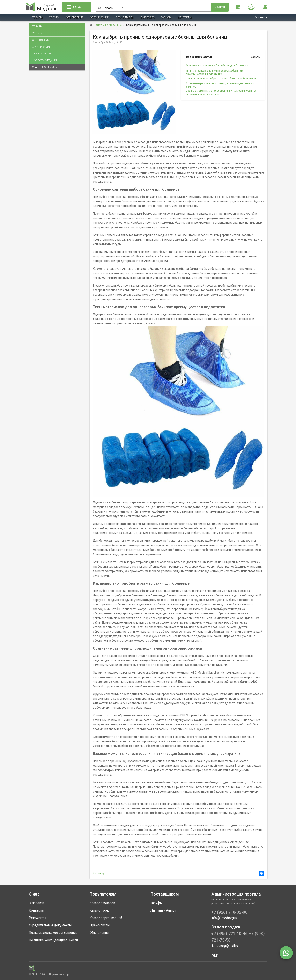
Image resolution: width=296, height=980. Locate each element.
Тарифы (166, 17)
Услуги (54, 17)
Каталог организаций (106, 918)
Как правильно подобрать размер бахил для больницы (221, 78)
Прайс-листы (125, 17)
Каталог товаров (102, 903)
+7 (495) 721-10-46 (229, 934)
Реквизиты (38, 918)
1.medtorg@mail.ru (225, 946)
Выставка (148, 17)
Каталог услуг (100, 910)
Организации (99, 17)
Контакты (185, 17)
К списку (99, 873)
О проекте (261, 17)
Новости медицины (46, 60)
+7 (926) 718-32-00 (229, 912)
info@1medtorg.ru (224, 918)
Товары (37, 17)
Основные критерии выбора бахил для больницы (217, 65)
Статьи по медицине (46, 67)
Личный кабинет (163, 910)
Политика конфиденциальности (53, 940)
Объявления (75, 17)
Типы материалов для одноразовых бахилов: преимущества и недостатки (215, 72)
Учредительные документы (50, 925)
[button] (115, 7)
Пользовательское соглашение (53, 933)
